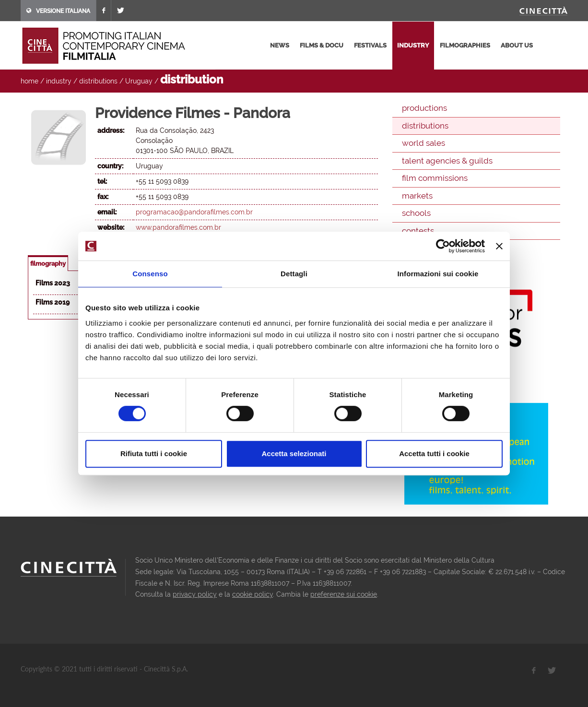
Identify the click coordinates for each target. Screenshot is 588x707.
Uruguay (139, 81)
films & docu (322, 45)
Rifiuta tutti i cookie (154, 454)
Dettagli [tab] (294, 274)
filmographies (465, 45)
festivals (370, 45)
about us (517, 45)
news (280, 45)
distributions (98, 81)
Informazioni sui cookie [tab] (438, 274)
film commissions (435, 178)
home (29, 81)
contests (418, 231)
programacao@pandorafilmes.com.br (194, 212)
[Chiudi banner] (499, 246)
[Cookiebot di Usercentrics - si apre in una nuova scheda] (443, 246)
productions (424, 108)
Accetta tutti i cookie (434, 454)
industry (413, 45)
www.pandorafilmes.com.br (178, 227)
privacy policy (195, 594)
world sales (423, 143)
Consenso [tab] (150, 274)
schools (416, 213)
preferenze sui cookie (344, 594)
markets (417, 196)
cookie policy (253, 594)
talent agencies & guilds (447, 161)
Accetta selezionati (294, 454)
